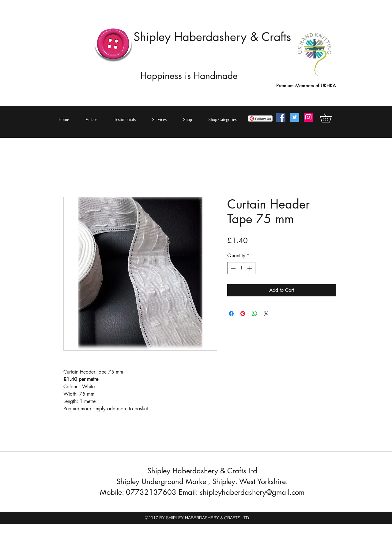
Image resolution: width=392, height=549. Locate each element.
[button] (330, 118)
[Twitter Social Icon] (295, 117)
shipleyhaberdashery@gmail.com (252, 492)
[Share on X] (266, 314)
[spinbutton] (241, 268)
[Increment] (250, 268)
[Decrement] (232, 268)
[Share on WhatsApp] (254, 314)
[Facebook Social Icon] (281, 117)
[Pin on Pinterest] (243, 314)
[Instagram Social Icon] (308, 117)
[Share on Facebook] (231, 314)
